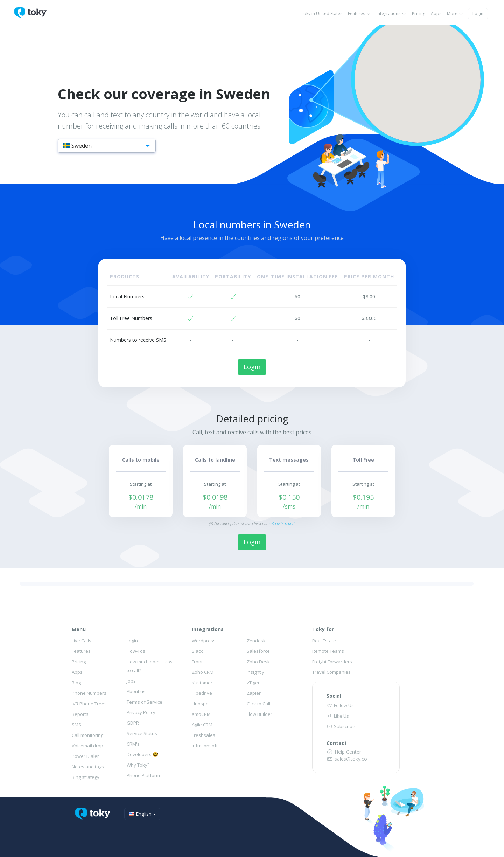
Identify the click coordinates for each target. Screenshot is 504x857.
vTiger (253, 683)
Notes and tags (88, 767)
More (455, 13)
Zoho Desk (258, 662)
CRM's (133, 744)
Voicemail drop (87, 746)
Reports (80, 714)
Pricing (419, 13)
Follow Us (340, 705)
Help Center (344, 752)
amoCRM (201, 714)
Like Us (338, 716)
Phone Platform (143, 775)
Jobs (131, 681)
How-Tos (136, 651)
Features (359, 13)
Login (478, 13)
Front (197, 662)
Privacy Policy (141, 712)
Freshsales (204, 735)
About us (136, 691)
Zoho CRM (203, 672)
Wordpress (204, 641)
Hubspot (201, 704)
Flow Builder (260, 714)
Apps (436, 13)
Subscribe (341, 726)
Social (334, 696)
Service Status (142, 733)
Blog (76, 683)
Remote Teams (328, 651)
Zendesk (256, 641)
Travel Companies (331, 672)
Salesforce (258, 651)
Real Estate (324, 641)
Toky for (323, 629)
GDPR (133, 723)
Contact (337, 743)
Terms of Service (145, 702)
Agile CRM (202, 725)
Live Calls (82, 641)
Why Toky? (138, 765)
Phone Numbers (89, 693)
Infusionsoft (205, 746)
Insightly (255, 672)
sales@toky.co (347, 759)
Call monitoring (87, 735)
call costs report (282, 523)
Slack (197, 651)
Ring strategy (86, 777)
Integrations (391, 13)
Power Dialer (85, 756)
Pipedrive (202, 693)
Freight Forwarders (332, 662)
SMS (76, 725)
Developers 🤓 (142, 754)
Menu (79, 629)
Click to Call (258, 704)
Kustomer (202, 683)
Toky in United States (322, 13)
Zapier (254, 693)
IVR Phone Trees (89, 704)
